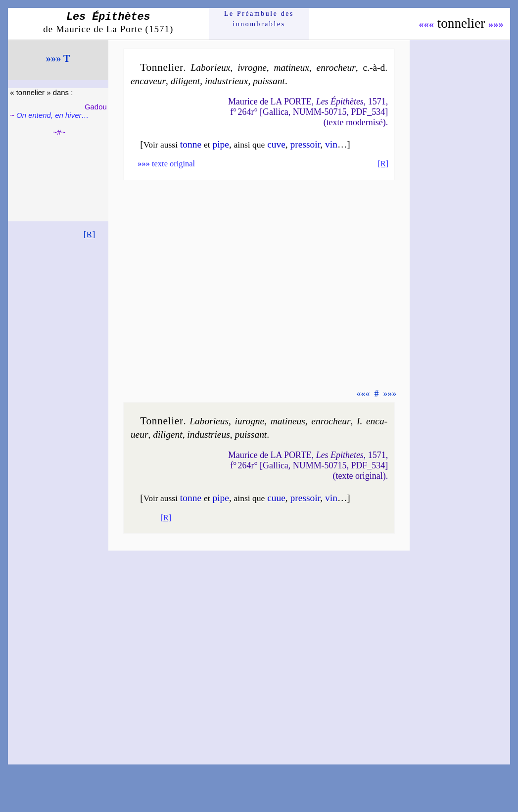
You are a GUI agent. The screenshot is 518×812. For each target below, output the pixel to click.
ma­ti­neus (288, 421)
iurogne (249, 421)
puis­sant (269, 81)
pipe (220, 144)
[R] (90, 234)
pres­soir (306, 144)
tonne (191, 144)
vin (331, 144)
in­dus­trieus (208, 434)
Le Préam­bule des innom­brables (259, 19)
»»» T (58, 58)
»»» (496, 24)
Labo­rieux (210, 68)
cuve (276, 144)
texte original (166, 164)
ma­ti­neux (292, 68)
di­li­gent (185, 81)
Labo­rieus (209, 421)
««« (426, 24)
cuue (276, 498)
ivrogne (252, 68)
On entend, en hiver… (52, 115)
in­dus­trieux (226, 81)
